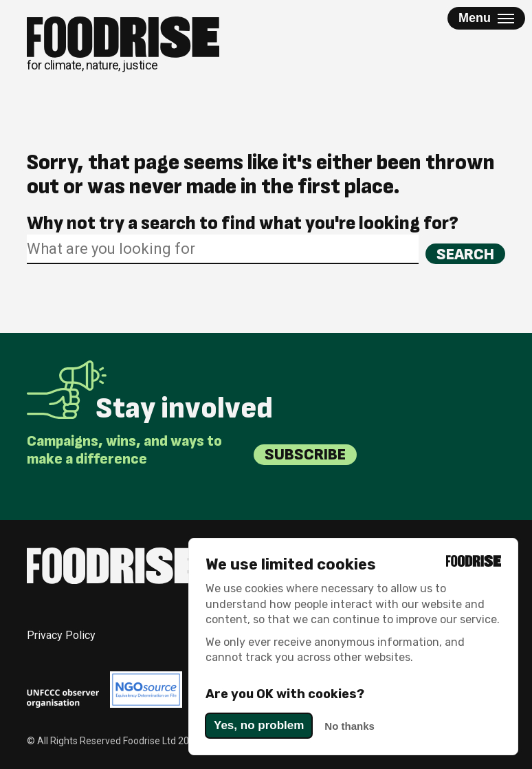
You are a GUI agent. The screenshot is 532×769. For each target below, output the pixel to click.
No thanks (350, 726)
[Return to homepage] (123, 44)
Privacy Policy (61, 635)
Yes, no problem (259, 725)
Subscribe (305, 454)
